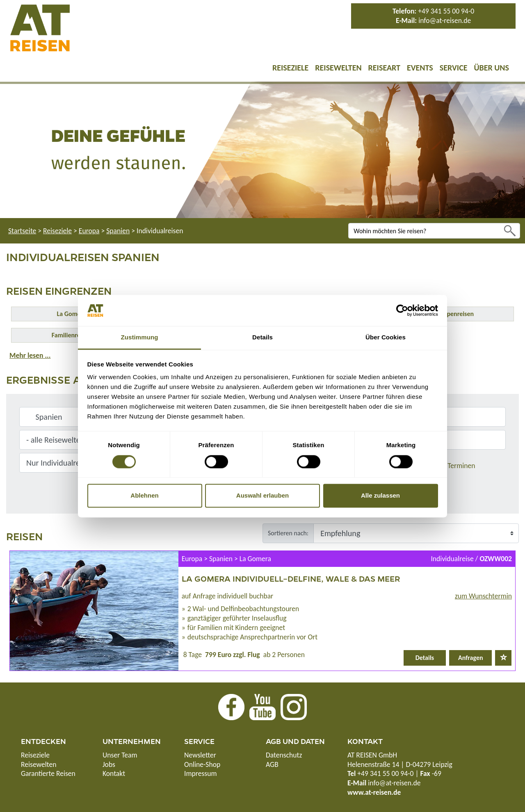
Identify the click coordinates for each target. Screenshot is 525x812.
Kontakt (114, 773)
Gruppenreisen (453, 314)
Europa (89, 231)
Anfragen (471, 658)
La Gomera (72, 314)
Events (420, 68)
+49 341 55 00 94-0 (446, 11)
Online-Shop (202, 764)
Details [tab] (262, 338)
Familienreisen (72, 335)
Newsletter (200, 755)
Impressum (200, 773)
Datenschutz (284, 755)
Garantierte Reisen (48, 773)
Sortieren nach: (288, 533)
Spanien (118, 231)
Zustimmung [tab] (140, 338)
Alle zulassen (380, 496)
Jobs (109, 764)
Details (425, 658)
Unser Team (120, 755)
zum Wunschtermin (483, 596)
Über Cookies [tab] (386, 338)
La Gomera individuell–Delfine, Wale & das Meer (291, 578)
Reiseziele (290, 68)
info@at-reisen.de (445, 20)
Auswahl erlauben (262, 496)
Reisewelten (338, 68)
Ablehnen (144, 496)
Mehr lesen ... (30, 355)
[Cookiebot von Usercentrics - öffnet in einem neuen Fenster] (402, 310)
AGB (272, 764)
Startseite (22, 231)
